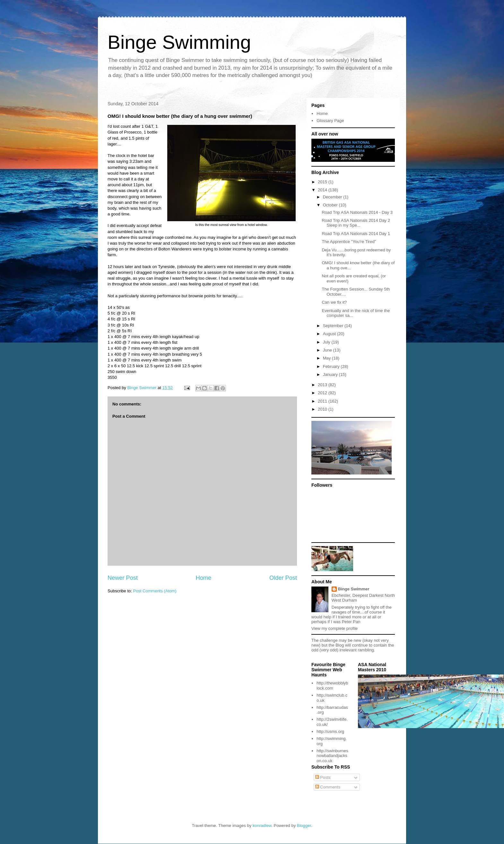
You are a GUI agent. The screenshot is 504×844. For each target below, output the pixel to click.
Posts (323, 777)
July (327, 342)
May (327, 358)
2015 (323, 182)
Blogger (304, 826)
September (334, 326)
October (331, 205)
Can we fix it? (334, 302)
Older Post (283, 578)
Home (204, 578)
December (333, 197)
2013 (323, 385)
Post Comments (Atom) (155, 591)
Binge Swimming (179, 42)
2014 (323, 190)
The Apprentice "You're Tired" (349, 242)
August (330, 334)
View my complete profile (335, 628)
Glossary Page (330, 121)
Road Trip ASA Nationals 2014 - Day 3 (357, 212)
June (328, 350)
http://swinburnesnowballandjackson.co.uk (332, 756)
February (332, 366)
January (331, 374)
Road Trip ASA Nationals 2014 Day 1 (356, 234)
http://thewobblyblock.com (332, 686)
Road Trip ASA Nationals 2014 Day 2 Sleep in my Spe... (356, 223)
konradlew (262, 826)
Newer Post (123, 578)
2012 (323, 393)
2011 (323, 401)
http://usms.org (330, 731)
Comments (328, 787)
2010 (323, 409)
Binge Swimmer (354, 589)
